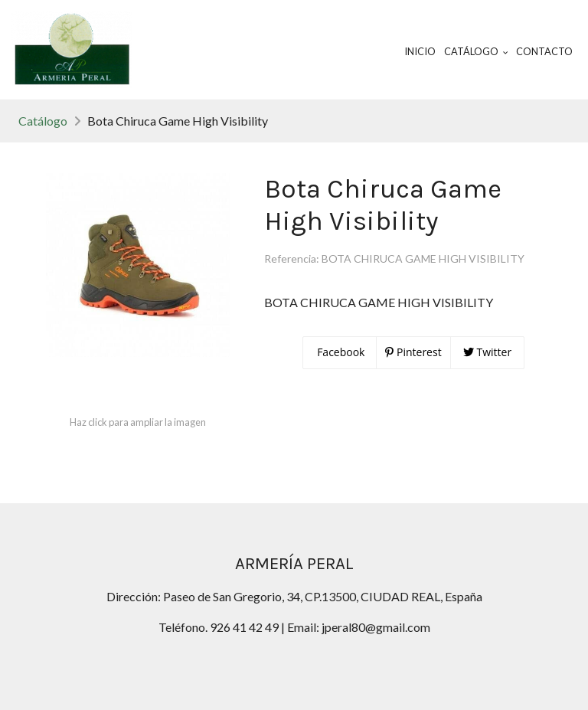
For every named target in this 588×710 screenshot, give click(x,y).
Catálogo (43, 121)
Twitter (487, 352)
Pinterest (413, 352)
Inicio (420, 51)
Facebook (340, 352)
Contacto (544, 51)
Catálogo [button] (476, 51)
